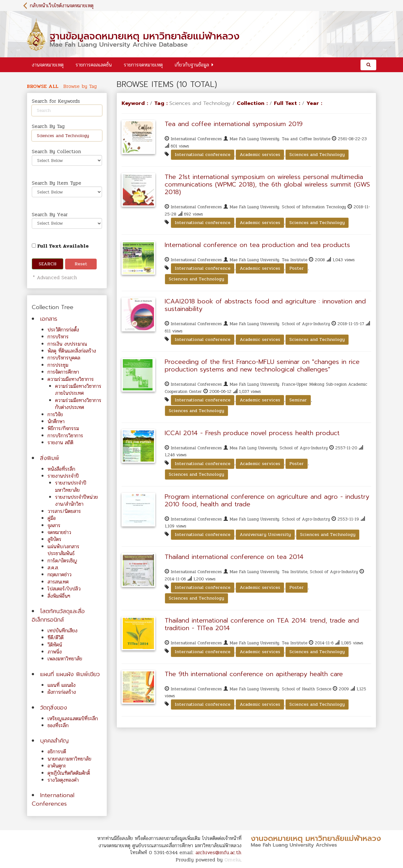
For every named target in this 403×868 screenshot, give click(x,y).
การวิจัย (55, 414)
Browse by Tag (80, 86)
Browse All (43, 86)
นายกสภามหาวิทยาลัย (69, 759)
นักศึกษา (56, 421)
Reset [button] (81, 264)
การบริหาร (58, 337)
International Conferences (53, 799)
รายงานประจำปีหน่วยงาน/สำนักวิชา (77, 500)
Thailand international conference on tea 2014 (234, 557)
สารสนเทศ (58, 582)
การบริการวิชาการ (65, 436)
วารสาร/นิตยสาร (64, 511)
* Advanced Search (54, 277)
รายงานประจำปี (63, 476)
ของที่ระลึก (58, 725)
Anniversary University (265, 535)
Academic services (260, 155)
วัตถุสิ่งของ (54, 708)
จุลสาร (54, 525)
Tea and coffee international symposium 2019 (234, 124)
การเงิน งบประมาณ (67, 344)
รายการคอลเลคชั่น (94, 65)
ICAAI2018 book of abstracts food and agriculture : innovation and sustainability (265, 305)
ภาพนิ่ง (55, 652)
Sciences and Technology (317, 155)
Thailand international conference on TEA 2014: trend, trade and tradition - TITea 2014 (262, 624)
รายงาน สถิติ (60, 443)
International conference (203, 155)
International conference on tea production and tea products (257, 245)
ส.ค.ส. (53, 568)
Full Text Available (60, 246)
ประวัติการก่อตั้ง (63, 330)
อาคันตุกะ (57, 766)
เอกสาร (49, 319)
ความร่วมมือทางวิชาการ (71, 379)
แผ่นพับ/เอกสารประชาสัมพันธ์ (63, 550)
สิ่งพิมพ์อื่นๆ (59, 596)
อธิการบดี (57, 752)
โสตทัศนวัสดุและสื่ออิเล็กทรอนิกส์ (58, 615)
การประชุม (58, 365)
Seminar (298, 400)
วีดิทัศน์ (55, 645)
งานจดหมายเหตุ (48, 65)
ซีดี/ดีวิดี (56, 638)
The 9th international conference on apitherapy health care (254, 674)
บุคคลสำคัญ (54, 741)
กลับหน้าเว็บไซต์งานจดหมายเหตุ (62, 6)
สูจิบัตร (54, 539)
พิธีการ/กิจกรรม (63, 428)
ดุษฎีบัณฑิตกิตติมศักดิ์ (69, 773)
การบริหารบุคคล (64, 358)
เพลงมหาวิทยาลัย (65, 659)
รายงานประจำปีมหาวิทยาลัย (71, 486)
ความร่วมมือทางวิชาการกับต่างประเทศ (78, 404)
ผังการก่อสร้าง (62, 692)
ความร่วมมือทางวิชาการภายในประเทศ (78, 390)
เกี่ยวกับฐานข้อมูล (192, 65)
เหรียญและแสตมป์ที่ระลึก (73, 719)
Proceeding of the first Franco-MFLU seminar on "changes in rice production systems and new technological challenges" (262, 365)
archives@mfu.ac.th (219, 852)
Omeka (233, 860)
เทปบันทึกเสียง (62, 631)
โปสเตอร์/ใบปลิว (64, 589)
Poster (297, 268)
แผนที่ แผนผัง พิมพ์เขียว (70, 674)
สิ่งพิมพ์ (50, 458)
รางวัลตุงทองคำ (63, 780)
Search (48, 264)
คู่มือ (52, 518)
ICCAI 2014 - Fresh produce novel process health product (252, 433)
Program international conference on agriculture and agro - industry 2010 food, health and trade (267, 500)
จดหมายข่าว (59, 532)
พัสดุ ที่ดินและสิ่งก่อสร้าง (72, 351)
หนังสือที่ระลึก (61, 469)
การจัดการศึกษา (63, 372)
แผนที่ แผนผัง (62, 685)
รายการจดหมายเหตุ (143, 65)
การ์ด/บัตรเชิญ (62, 561)
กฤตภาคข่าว (60, 575)
